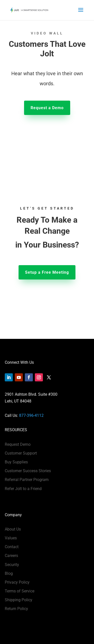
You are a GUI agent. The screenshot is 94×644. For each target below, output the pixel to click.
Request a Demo (47, 108)
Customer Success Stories (28, 471)
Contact (12, 547)
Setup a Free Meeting (47, 272)
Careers (11, 556)
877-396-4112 (31, 415)
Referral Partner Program (27, 480)
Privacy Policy (17, 582)
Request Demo (18, 444)
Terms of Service (20, 591)
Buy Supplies (16, 462)
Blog (9, 573)
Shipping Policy (19, 600)
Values (11, 538)
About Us (13, 529)
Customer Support (21, 453)
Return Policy (16, 609)
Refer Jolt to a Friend (23, 489)
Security (12, 565)
